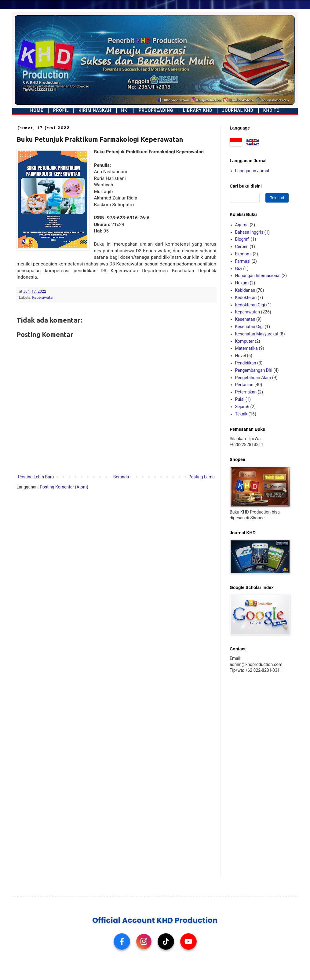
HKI (125, 110)
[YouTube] (188, 942)
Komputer (244, 341)
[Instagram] (144, 942)
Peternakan (246, 392)
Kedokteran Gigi (250, 305)
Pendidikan (246, 363)
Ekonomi (243, 254)
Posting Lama (202, 477)
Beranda (121, 477)
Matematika (246, 348)
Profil (61, 110)
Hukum (242, 283)
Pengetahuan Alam (253, 378)
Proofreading (156, 110)
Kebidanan (245, 290)
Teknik (241, 414)
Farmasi (243, 261)
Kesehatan (245, 319)
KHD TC (271, 110)
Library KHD (198, 110)
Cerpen (242, 247)
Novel (241, 356)
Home (37, 110)
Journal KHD (238, 110)
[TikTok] (166, 942)
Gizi (239, 269)
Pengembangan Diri (254, 370)
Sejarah (242, 407)
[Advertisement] (258, 774)
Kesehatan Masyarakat (257, 334)
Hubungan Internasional (258, 276)
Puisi (240, 399)
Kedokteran (246, 298)
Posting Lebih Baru (36, 477)
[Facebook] (122, 942)
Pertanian (244, 385)
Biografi (243, 239)
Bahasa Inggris (249, 232)
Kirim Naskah (95, 110)
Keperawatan (43, 297)
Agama (242, 225)
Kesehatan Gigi (250, 327)
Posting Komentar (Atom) (64, 487)
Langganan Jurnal (252, 171)
